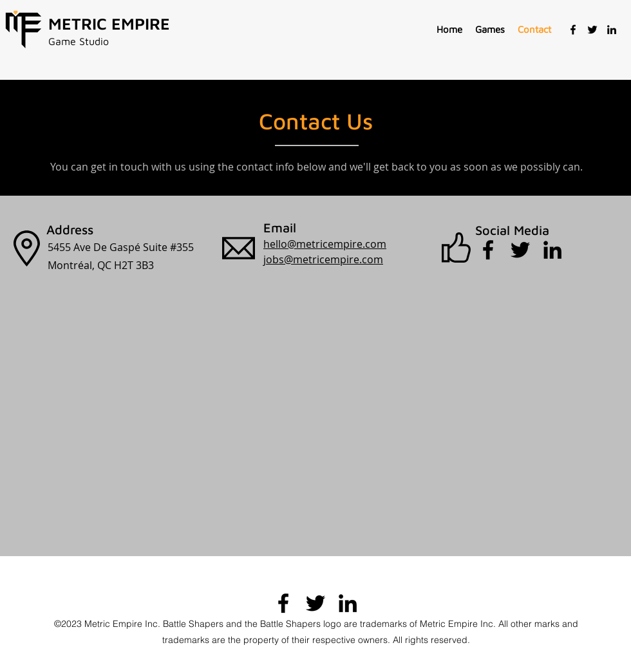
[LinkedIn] (612, 30)
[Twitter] (592, 30)
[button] (490, 30)
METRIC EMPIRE (109, 23)
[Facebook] (573, 30)
